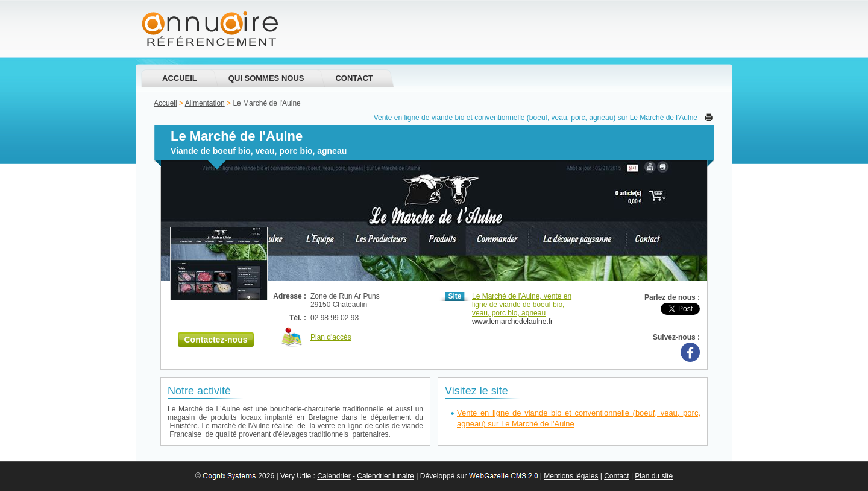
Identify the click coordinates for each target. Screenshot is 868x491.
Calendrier (334, 476)
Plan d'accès (331, 337)
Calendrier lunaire (385, 476)
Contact (354, 78)
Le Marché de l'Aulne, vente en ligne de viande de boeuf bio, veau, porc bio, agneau (522, 305)
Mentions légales (571, 476)
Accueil (180, 78)
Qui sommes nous (266, 78)
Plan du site (654, 476)
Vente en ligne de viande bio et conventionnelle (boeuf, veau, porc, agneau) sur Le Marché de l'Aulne (536, 118)
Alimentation (205, 103)
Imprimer (709, 117)
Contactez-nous (216, 340)
